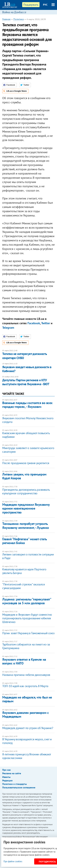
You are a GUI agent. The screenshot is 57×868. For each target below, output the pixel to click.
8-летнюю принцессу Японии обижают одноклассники (27, 756)
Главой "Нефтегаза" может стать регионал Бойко (25, 541)
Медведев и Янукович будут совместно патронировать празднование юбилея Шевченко (27, 618)
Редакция (7, 780)
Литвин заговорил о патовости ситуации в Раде (28, 556)
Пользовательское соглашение (19, 787)
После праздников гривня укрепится (26, 463)
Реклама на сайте (12, 773)
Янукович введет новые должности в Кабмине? (27, 369)
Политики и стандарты (15, 784)
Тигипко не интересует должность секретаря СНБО (25, 356)
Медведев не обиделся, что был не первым (27, 699)
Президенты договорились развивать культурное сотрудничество (26, 491)
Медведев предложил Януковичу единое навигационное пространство (26, 508)
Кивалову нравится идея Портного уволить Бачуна (24, 571)
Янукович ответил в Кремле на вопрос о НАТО (24, 661)
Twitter (46, 323)
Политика (19, 19)
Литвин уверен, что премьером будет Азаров (24, 476)
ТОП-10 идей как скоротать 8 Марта (25, 686)
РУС (45, 5)
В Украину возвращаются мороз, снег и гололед (27, 741)
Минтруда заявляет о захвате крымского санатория (28, 450)
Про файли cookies (13, 861)
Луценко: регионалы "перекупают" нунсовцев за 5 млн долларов (27, 601)
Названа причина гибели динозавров (26, 675)
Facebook (34, 323)
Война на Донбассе (14, 12)
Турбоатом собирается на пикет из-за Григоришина (26, 646)
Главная (6, 19)
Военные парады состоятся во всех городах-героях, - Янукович (27, 405)
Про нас (7, 770)
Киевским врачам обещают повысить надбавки (26, 435)
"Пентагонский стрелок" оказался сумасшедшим (24, 586)
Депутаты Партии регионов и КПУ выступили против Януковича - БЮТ (26, 382)
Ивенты (6, 777)
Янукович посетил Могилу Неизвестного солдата (28, 420)
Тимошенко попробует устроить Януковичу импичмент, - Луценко (26, 526)
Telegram (8, 328)
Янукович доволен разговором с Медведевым (25, 715)
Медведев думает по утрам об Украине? (28, 728)
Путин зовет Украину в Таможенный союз (28, 633)
